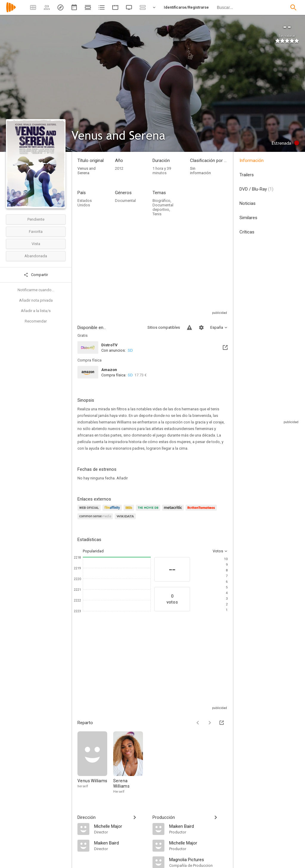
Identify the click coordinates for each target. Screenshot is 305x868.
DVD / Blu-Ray (256, 189)
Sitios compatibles (164, 327)
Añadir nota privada (36, 300)
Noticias (248, 203)
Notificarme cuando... (36, 290)
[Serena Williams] (128, 763)
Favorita (36, 232)
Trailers (247, 175)
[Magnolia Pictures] (198, 859)
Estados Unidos (85, 203)
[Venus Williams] (95, 763)
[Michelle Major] (120, 826)
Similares (248, 218)
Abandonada (36, 256)
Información (252, 160)
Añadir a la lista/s (36, 311)
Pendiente (36, 219)
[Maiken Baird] (120, 843)
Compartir (36, 275)
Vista (36, 244)
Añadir (122, 478)
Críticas (247, 232)
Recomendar (36, 321)
